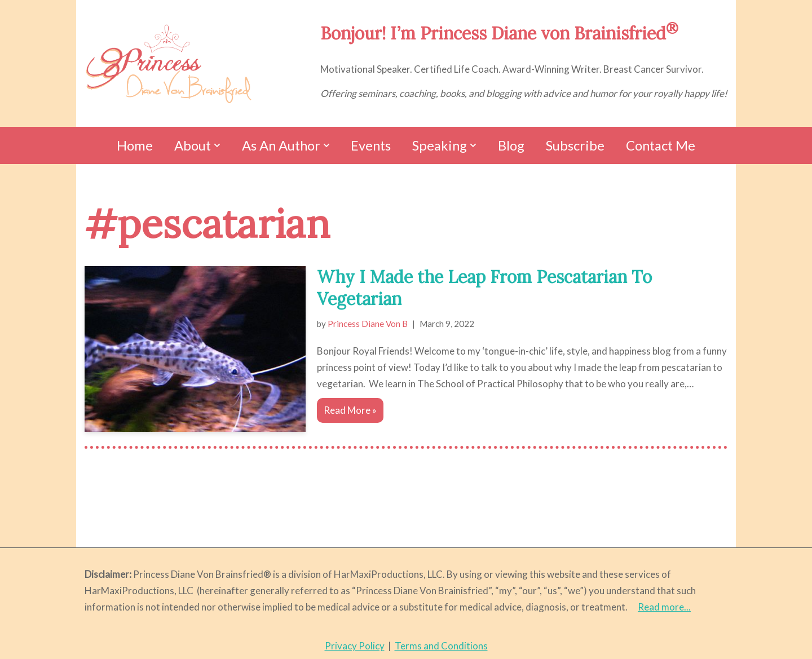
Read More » (347, 413)
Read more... (664, 607)
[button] (217, 145)
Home (135, 145)
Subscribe (575, 145)
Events (371, 145)
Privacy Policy (355, 646)
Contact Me (661, 145)
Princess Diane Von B (368, 324)
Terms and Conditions (441, 646)
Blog (511, 145)
